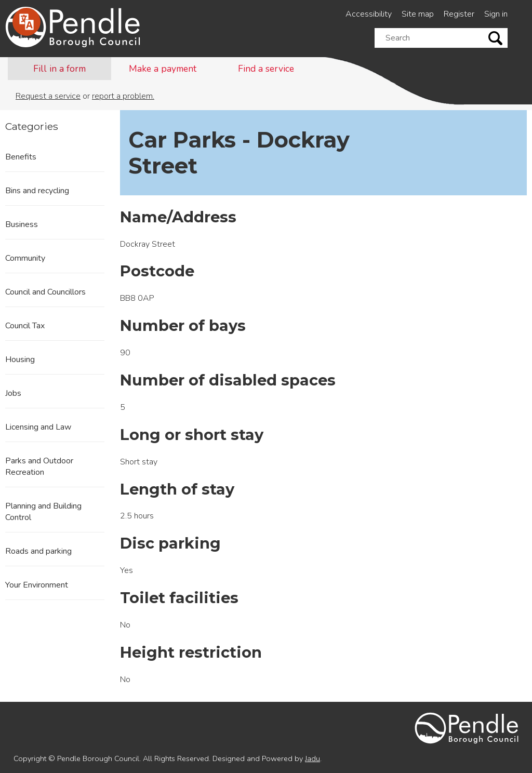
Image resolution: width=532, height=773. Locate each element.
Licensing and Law (38, 427)
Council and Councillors (45, 292)
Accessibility (369, 14)
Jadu (312, 758)
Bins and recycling (37, 191)
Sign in (496, 14)
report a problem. (123, 96)
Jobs (13, 393)
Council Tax (25, 326)
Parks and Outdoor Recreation (39, 467)
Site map (418, 14)
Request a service (48, 96)
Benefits (21, 157)
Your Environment (37, 585)
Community (25, 258)
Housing (20, 359)
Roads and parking (38, 551)
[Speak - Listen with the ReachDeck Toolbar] (26, 22)
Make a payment (163, 69)
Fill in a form (59, 69)
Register (459, 14)
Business (22, 224)
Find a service (266, 69)
